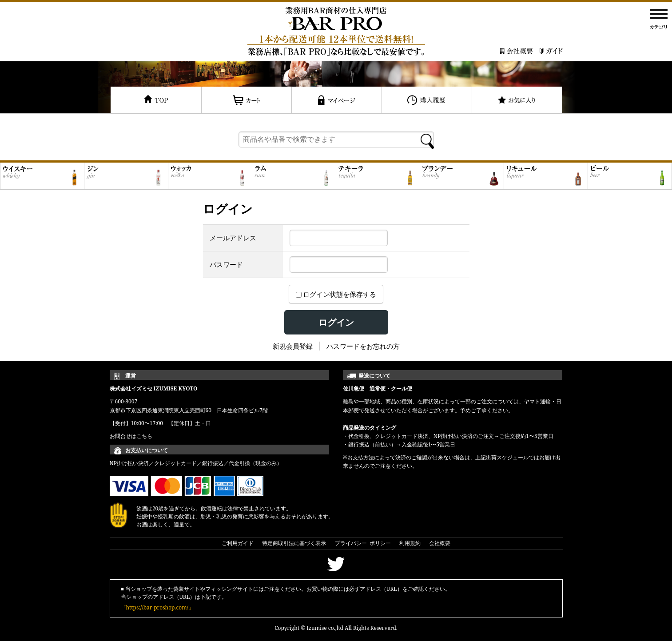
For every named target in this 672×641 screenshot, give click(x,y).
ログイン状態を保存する (336, 294)
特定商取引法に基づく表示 (294, 543)
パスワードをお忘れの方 (363, 346)
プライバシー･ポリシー (363, 543)
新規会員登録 (293, 346)
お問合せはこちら (131, 436)
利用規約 (410, 543)
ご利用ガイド (238, 543)
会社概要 (440, 543)
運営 (131, 376)
